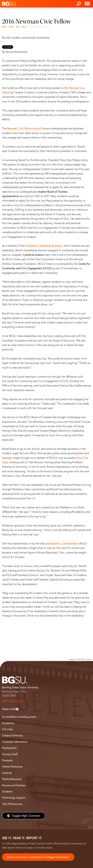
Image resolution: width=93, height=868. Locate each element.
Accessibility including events (19, 717)
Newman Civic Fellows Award (24, 128)
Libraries (7, 773)
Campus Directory (12, 735)
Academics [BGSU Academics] (8, 723)
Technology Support (14, 798)
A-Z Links (7, 729)
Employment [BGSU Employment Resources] (9, 748)
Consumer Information (15, 742)
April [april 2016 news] (24, 27)
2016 (18, 27)
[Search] (79, 4)
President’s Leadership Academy (44, 246)
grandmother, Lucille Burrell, (61, 543)
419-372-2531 (13, 701)
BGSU (4, 27)
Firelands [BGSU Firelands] (7, 760)
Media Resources (12, 779)
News (11, 27)
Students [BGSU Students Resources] (7, 791)
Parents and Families (14, 785)
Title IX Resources (12, 804)
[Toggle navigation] (87, 4)
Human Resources (12, 766)
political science (34, 255)
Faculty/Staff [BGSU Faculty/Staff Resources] (10, 754)
